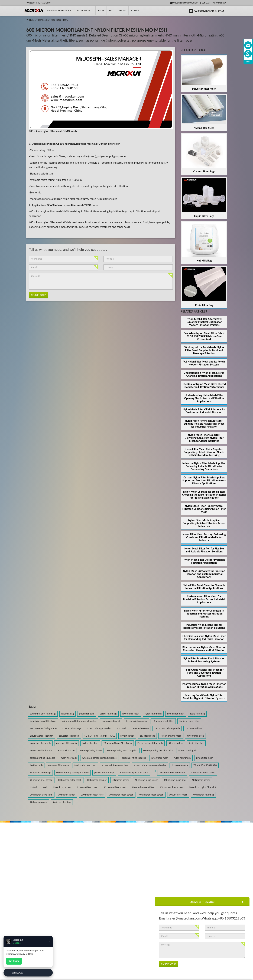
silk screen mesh (180, 765)
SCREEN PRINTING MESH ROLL (100, 736)
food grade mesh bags (85, 765)
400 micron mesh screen (151, 795)
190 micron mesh (39, 787)
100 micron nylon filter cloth (134, 773)
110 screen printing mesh (167, 728)
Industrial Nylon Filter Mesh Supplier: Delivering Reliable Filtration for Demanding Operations (204, 466)
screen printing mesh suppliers (122, 751)
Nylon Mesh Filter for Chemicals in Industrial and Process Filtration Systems (204, 614)
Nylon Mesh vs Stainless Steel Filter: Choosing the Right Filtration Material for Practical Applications (204, 495)
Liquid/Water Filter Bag (42, 736)
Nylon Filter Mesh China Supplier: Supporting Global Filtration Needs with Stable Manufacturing (204, 452)
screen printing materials (99, 728)
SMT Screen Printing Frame (43, 728)
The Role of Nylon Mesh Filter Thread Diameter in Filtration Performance (204, 385)
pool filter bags (87, 714)
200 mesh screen (38, 802)
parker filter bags (108, 714)
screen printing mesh (171, 736)
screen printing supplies (134, 758)
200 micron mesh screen (203, 773)
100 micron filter (194, 728)
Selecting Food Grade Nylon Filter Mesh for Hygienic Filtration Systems (204, 697)
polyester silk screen (69, 736)
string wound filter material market (79, 721)
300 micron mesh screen (121, 795)
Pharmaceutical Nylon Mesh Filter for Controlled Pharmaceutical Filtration (204, 649)
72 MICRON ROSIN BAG (205, 765)
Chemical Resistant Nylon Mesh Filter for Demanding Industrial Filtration (204, 637)
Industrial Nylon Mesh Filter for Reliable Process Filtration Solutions (204, 626)
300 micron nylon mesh (70, 780)
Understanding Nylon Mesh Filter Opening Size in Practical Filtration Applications (204, 398)
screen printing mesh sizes (115, 765)
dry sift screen (127, 736)
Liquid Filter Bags (204, 216)
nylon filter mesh (131, 714)
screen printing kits (188, 751)
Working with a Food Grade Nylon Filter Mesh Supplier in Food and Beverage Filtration (204, 350)
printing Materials (59, 10)
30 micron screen (67, 795)
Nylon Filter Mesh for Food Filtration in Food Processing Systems (204, 660)
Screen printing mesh (136, 721)
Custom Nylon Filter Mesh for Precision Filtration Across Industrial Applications (204, 599)
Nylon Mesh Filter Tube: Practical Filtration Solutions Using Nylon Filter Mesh (204, 509)
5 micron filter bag (62, 802)
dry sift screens (147, 736)
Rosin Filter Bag (204, 305)
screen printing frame (91, 751)
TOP (248, 62)
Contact (206, 3)
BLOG (101, 10)
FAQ (111, 10)
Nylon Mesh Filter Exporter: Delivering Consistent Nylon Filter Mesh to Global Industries (204, 438)
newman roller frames (41, 751)
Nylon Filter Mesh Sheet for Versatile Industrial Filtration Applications (204, 587)
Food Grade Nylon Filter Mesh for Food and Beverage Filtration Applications (204, 673)
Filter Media (85, 10)
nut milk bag (67, 714)
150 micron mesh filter (175, 780)
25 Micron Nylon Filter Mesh (118, 743)
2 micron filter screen (88, 787)
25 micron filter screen (41, 780)
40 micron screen (121, 780)
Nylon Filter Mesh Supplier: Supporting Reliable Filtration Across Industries (204, 523)
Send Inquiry (39, 295)
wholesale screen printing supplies (99, 758)
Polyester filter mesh (204, 89)
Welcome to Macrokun (39, 3)
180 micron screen (201, 780)
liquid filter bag (197, 714)
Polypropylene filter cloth (150, 743)
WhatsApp (18, 973)
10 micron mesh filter (163, 721)
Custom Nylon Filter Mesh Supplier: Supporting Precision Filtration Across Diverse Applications (204, 480)
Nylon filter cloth (195, 736)
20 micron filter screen (115, 787)
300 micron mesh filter (92, 795)
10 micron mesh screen (147, 780)
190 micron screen (62, 787)
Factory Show (219, 3)
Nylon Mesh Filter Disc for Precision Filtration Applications (204, 561)
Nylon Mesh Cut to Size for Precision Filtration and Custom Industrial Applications (204, 574)
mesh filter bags (69, 758)
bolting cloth (36, 765)
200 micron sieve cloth (41, 795)
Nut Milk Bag (204, 261)
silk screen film (176, 743)
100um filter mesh (178, 795)
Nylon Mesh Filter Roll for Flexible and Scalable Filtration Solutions (204, 550)
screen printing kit (111, 721)
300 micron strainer (97, 780)
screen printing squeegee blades (150, 765)
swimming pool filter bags (43, 714)
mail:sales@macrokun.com (185, 3)
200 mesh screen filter (143, 787)
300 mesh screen (66, 751)
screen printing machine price (158, 751)
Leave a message (202, 902)
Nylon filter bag (90, 743)
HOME (32, 20)
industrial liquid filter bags (43, 721)
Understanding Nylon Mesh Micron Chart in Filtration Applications (204, 374)
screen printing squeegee (43, 758)
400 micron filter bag (203, 795)
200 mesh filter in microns (172, 773)
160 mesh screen (140, 728)
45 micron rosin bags (40, 773)
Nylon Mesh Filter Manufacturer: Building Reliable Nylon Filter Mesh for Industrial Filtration (204, 424)
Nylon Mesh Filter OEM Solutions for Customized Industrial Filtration (204, 411)
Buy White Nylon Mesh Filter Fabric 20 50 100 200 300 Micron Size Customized (204, 336)
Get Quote (14, 961)
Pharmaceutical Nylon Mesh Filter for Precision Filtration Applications (204, 685)
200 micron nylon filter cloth (203, 787)
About (122, 10)
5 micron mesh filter (189, 721)
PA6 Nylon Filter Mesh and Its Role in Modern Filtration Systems (204, 363)
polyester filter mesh (40, 743)
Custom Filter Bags (204, 171)
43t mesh (122, 728)
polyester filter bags (104, 773)
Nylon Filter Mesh (58, 20)
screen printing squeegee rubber (73, 773)
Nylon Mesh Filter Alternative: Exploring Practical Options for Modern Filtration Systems (204, 322)
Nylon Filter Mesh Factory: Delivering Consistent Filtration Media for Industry (204, 537)
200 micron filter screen (172, 787)
